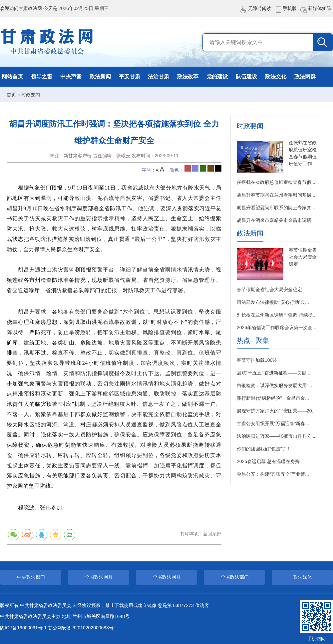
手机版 (290, 8)
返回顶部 (212, 534)
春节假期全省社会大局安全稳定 (303, 257)
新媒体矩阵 (320, 8)
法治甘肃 (159, 76)
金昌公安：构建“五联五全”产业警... (273, 474)
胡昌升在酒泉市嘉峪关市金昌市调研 (274, 220)
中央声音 (71, 76)
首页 (11, 95)
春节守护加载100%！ (259, 360)
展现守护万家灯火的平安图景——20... (276, 411)
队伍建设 (246, 76)
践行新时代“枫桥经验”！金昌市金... (273, 398)
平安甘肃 (130, 76)
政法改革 (188, 76)
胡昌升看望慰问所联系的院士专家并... (276, 208)
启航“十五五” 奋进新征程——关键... (274, 373)
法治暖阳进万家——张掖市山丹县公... (276, 436)
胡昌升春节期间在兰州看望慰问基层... (276, 195)
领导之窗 (42, 76)
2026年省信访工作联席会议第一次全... (277, 327)
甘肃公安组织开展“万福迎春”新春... (273, 423)
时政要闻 (31, 95)
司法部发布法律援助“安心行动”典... (273, 302)
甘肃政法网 (47, 42)
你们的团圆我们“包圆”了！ (264, 449)
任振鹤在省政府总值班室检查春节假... (276, 182)
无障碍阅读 (260, 8)
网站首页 (12, 76)
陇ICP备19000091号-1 (23, 628)
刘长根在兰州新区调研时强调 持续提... (277, 315)
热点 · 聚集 (253, 341)
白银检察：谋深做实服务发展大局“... (274, 385)
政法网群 (305, 76)
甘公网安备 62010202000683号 (81, 628)
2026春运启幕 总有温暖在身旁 (268, 461)
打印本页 (190, 534)
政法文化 (276, 76)
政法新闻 (100, 76)
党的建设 (217, 76)
